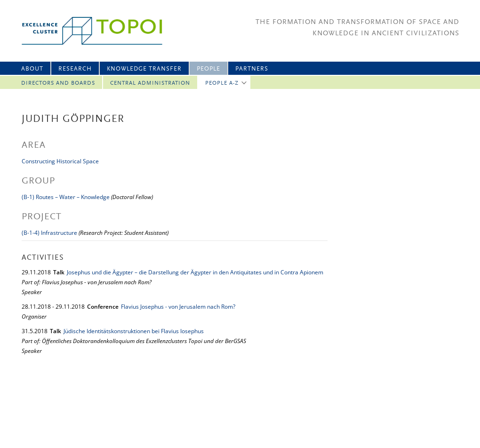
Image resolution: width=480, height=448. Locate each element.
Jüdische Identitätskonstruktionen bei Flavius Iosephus (134, 331)
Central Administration (150, 83)
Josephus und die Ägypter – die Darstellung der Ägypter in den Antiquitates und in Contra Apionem (195, 272)
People (208, 69)
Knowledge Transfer (144, 69)
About (32, 69)
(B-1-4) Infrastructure (49, 233)
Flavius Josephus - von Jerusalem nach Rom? (178, 307)
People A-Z (222, 83)
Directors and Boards (58, 83)
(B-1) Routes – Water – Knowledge (66, 197)
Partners (252, 69)
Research (75, 69)
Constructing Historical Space (60, 161)
